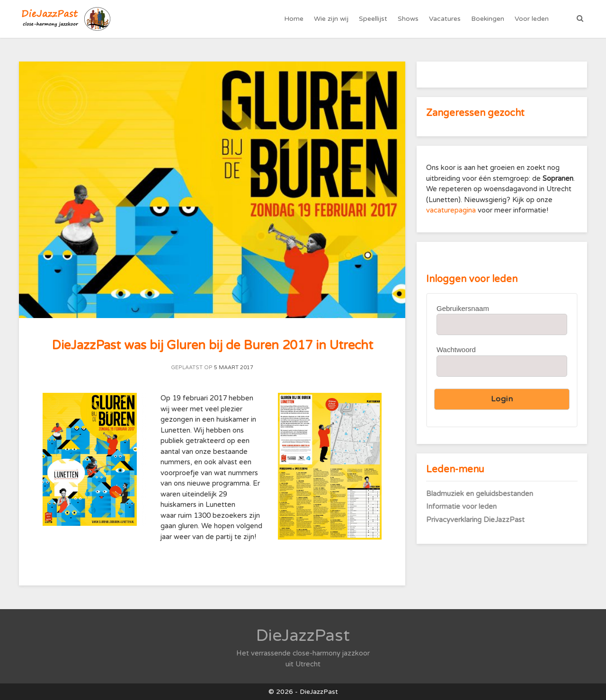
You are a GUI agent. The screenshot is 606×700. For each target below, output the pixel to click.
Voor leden (532, 19)
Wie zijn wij (331, 19)
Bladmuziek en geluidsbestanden (480, 494)
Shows (408, 19)
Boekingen (488, 19)
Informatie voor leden (461, 506)
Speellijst (373, 19)
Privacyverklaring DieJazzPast (475, 520)
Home (294, 19)
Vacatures (445, 19)
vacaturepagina (452, 210)
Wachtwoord (456, 350)
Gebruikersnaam (463, 308)
